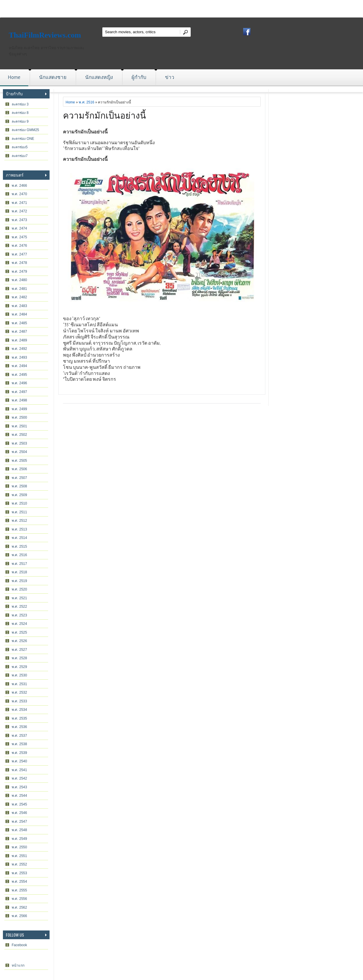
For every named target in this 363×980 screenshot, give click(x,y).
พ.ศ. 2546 (19, 813)
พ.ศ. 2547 (19, 822)
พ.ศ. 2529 (19, 667)
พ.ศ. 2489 (19, 340)
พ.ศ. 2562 (19, 907)
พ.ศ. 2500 (19, 417)
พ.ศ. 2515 (19, 547)
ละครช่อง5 (20, 147)
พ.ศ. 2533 (19, 701)
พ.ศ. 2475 (19, 237)
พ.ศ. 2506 (19, 469)
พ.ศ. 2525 (19, 632)
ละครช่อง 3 (20, 104)
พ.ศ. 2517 (19, 564)
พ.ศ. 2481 (19, 289)
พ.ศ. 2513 (19, 529)
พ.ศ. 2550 (19, 847)
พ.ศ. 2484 (19, 314)
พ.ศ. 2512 (19, 521)
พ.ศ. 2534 (19, 710)
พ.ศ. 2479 (19, 272)
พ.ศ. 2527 (19, 650)
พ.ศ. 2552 (19, 864)
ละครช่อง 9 (20, 121)
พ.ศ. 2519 (19, 581)
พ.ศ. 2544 (19, 796)
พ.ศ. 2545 (19, 804)
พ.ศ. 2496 (19, 383)
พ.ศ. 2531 (19, 684)
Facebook (19, 945)
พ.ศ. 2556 (19, 899)
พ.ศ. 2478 (19, 263)
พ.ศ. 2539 (19, 753)
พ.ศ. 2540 (19, 761)
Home (14, 77)
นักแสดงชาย (53, 77)
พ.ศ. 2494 (19, 366)
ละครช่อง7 (20, 156)
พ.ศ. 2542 (19, 778)
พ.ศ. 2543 (19, 787)
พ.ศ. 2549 (19, 839)
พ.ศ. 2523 (19, 615)
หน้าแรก (18, 965)
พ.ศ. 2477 (19, 254)
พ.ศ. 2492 (19, 349)
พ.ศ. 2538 (19, 744)
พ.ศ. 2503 (19, 443)
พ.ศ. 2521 (19, 598)
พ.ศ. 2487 (19, 332)
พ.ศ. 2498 (19, 400)
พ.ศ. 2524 (19, 624)
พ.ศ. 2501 (19, 426)
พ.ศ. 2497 (19, 392)
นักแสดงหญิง (99, 77)
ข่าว (170, 77)
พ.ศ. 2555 (19, 890)
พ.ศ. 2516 (19, 555)
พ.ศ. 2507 (19, 478)
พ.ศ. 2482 (19, 297)
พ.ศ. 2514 (19, 538)
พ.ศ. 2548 (19, 830)
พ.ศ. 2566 (19, 916)
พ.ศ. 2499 (19, 409)
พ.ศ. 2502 (19, 435)
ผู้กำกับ (139, 77)
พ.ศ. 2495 (19, 375)
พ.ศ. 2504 (19, 452)
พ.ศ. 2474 (19, 228)
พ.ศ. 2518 (19, 572)
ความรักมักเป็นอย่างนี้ (105, 115)
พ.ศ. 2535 (19, 718)
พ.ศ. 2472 (19, 211)
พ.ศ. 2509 (19, 495)
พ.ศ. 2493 (19, 357)
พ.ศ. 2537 (19, 736)
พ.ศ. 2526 (19, 641)
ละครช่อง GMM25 (25, 130)
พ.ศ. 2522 (19, 607)
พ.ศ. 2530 (19, 675)
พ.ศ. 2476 (19, 246)
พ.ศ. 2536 (19, 727)
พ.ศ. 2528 (19, 658)
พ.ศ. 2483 (19, 306)
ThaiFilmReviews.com (45, 35)
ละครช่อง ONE (23, 139)
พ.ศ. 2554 (19, 882)
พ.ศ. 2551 (19, 856)
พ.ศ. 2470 (19, 194)
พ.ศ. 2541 (19, 770)
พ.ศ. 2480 (19, 280)
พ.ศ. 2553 (19, 873)
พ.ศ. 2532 (19, 692)
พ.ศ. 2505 (19, 461)
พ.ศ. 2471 (19, 203)
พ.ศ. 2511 (19, 512)
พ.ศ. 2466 (19, 186)
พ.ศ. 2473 (19, 220)
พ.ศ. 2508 (19, 486)
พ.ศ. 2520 (19, 589)
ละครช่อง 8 (20, 113)
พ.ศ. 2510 (19, 503)
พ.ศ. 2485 (19, 323)
